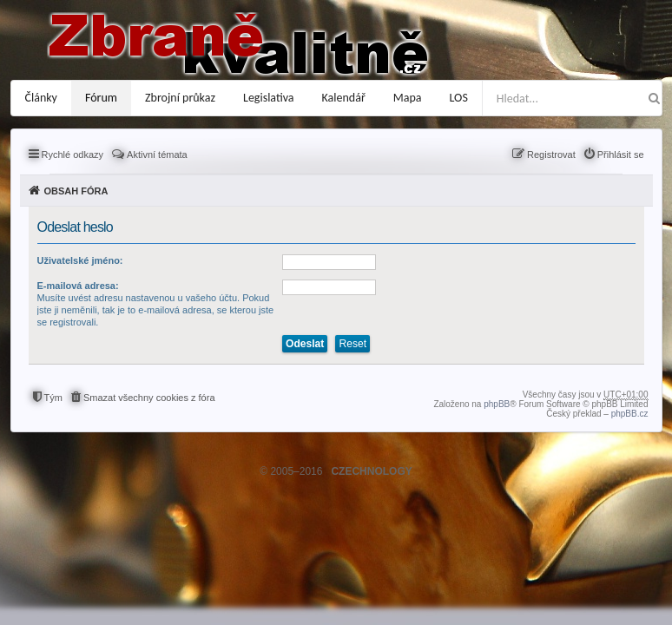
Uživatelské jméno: (80, 260)
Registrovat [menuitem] (551, 155)
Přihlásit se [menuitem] (621, 155)
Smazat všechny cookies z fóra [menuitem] (149, 398)
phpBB (497, 404)
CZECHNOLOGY (371, 471)
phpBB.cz (630, 414)
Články (41, 98)
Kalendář (344, 98)
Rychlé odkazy (73, 155)
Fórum (101, 98)
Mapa (408, 98)
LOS (459, 98)
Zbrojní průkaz (180, 98)
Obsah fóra (76, 191)
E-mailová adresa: (78, 286)
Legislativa (269, 98)
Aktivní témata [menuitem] (157, 155)
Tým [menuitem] (53, 398)
